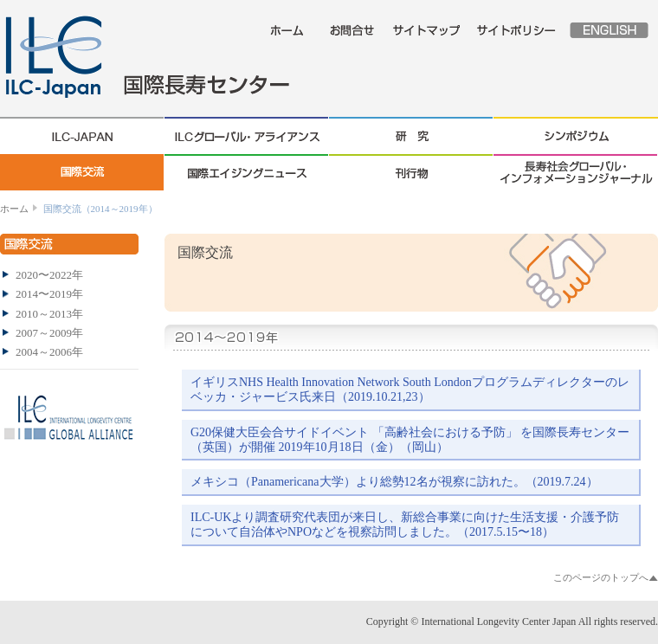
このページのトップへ (601, 577)
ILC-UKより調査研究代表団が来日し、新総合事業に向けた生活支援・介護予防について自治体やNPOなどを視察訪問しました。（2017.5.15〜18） (405, 525)
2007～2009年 (49, 333)
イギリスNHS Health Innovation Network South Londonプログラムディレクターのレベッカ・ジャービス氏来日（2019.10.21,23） (410, 390)
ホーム (14, 209)
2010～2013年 (49, 314)
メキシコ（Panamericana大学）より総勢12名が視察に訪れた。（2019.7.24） (394, 482)
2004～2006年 (49, 352)
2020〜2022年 (49, 275)
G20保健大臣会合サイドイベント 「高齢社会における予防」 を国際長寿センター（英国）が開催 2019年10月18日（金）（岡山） (410, 440)
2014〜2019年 (49, 294)
